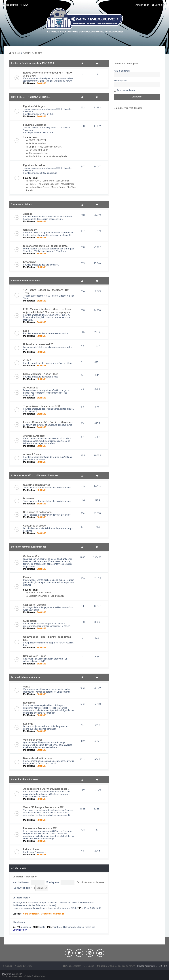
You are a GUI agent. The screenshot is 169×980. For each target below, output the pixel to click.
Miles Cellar (39, 976)
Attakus (28, 214)
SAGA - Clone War (36, 143)
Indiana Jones (31, 849)
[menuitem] (24, 5)
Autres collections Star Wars (26, 281)
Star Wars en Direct (34, 656)
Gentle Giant (30, 230)
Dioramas (29, 498)
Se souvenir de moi (24, 888)
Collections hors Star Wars (25, 779)
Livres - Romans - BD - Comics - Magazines (48, 422)
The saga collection (37, 153)
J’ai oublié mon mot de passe (90, 882)
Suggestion (30, 621)
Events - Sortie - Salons (39, 593)
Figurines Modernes (35, 125)
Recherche (29, 703)
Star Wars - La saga (35, 605)
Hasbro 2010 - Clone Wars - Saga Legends (48, 181)
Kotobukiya (30, 262)
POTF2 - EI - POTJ (36, 140)
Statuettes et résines (21, 204)
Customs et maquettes (37, 485)
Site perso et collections (37, 512)
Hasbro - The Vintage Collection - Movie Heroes (50, 184)
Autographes (31, 388)
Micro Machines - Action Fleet (40, 374)
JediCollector (20, 930)
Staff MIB (41, 83)
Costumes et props (34, 526)
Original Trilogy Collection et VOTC (44, 147)
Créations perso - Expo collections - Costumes (35, 475)
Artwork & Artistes (34, 436)
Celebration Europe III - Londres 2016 (45, 596)
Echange (28, 724)
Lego (26, 331)
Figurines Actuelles (34, 165)
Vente (27, 687)
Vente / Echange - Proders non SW (43, 807)
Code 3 (27, 360)
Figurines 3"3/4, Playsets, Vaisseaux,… (30, 97)
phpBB (18, 974)
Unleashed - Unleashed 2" (38, 344)
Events (27, 577)
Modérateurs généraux (52, 914)
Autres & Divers (32, 454)
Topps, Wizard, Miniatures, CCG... (42, 406)
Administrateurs (31, 914)
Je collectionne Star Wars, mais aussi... (46, 789)
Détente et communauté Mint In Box (29, 547)
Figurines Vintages (34, 106)
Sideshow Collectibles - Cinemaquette (45, 246)
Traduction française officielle (17, 976)
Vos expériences (33, 740)
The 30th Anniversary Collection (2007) (46, 156)
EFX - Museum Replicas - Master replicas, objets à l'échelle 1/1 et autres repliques (47, 311)
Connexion (18, 877)
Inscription (32, 877)
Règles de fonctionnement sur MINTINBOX (33, 63)
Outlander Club (32, 556)
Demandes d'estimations (38, 758)
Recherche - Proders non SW (40, 828)
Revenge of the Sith (37, 150)
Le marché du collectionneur (26, 677)
